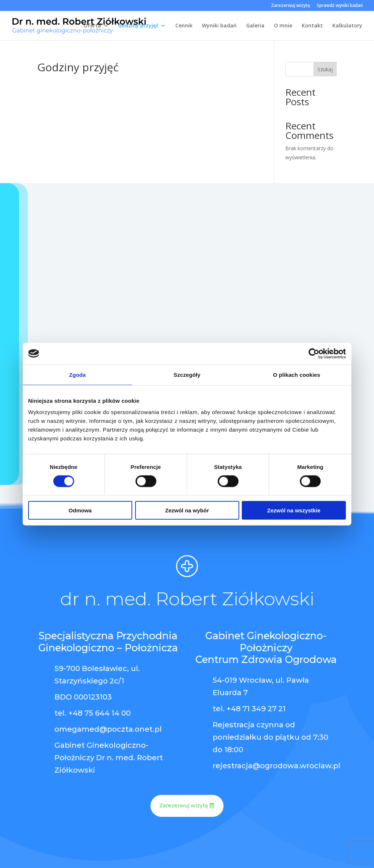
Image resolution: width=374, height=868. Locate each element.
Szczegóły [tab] (187, 374)
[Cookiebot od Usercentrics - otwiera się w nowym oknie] (314, 353)
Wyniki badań (219, 26)
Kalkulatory (347, 26)
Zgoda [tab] (77, 374)
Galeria (255, 26)
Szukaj (325, 69)
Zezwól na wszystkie (294, 510)
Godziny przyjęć (138, 26)
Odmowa (80, 510)
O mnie (283, 26)
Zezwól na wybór (187, 510)
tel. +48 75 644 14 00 (93, 713)
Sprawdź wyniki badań (340, 6)
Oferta (92, 26)
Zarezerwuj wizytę (291, 6)
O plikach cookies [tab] (296, 374)
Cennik (184, 26)
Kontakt (312, 26)
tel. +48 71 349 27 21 (249, 709)
